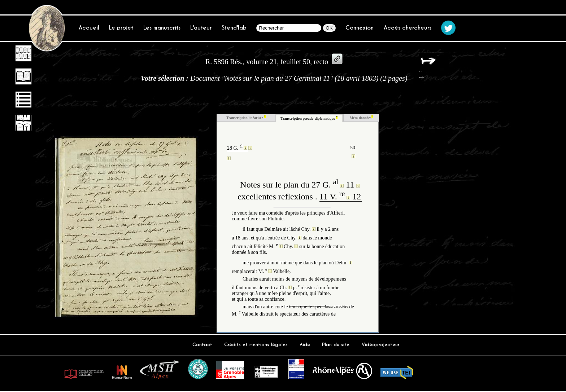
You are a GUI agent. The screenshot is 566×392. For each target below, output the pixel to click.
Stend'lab (234, 28)
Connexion (360, 28)
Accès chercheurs (408, 28)
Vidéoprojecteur (380, 345)
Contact (202, 345)
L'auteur (201, 28)
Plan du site (336, 345)
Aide (305, 345)
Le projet (121, 28)
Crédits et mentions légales (256, 345)
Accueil (89, 28)
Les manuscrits (162, 28)
